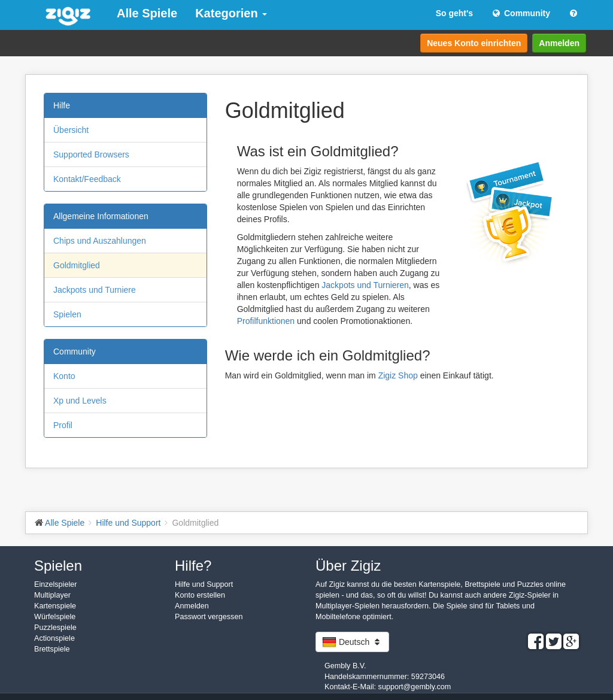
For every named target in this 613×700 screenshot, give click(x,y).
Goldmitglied (77, 265)
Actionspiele (54, 638)
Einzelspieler (55, 584)
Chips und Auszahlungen (100, 241)
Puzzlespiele (55, 628)
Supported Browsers (91, 154)
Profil (63, 425)
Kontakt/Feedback (87, 179)
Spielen (67, 314)
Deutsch (352, 642)
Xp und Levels (80, 401)
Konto (64, 376)
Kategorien (231, 13)
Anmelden (559, 43)
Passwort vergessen (209, 617)
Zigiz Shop (398, 375)
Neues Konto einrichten (474, 43)
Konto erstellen (200, 595)
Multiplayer (52, 595)
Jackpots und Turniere (95, 290)
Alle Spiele (147, 13)
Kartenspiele (55, 606)
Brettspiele (52, 649)
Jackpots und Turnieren (365, 285)
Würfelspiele (55, 617)
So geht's (454, 13)
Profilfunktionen (266, 321)
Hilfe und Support (204, 584)
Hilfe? (193, 566)
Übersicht (71, 130)
